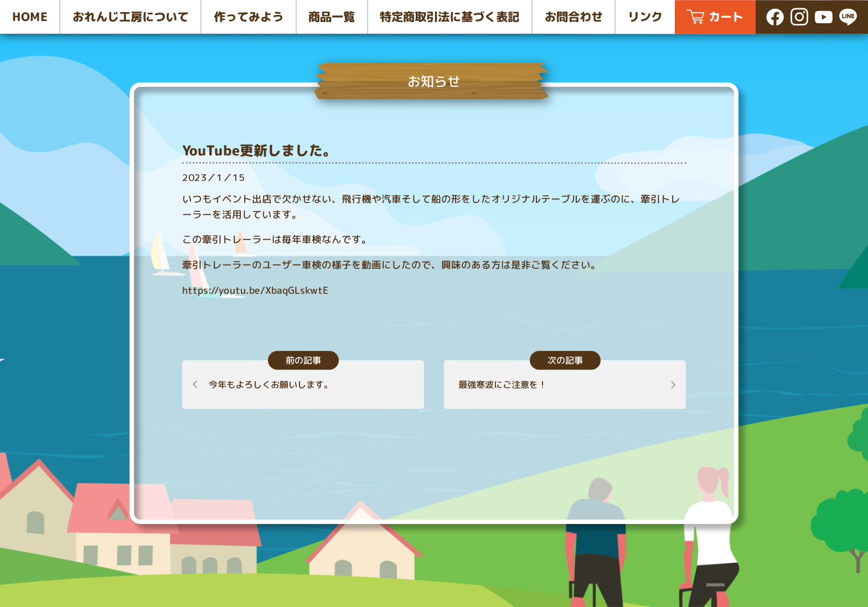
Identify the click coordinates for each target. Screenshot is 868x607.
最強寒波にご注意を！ (503, 385)
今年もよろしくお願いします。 (271, 385)
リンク (645, 17)
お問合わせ (574, 17)
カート (726, 17)
